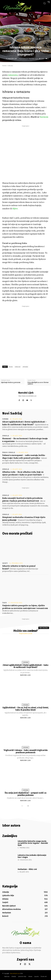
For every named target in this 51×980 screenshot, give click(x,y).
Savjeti (5, 563)
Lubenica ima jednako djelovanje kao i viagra (32, 856)
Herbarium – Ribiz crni (27, 869)
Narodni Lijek (12, 59)
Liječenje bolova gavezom (11, 382)
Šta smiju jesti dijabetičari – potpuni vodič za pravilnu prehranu (25, 794)
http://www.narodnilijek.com (27, 396)
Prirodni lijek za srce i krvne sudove (38, 383)
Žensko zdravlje (9, 452)
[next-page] (28, 806)
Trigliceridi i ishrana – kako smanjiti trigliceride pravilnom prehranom (26, 751)
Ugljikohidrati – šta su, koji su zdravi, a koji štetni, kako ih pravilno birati (26, 709)
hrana (11, 367)
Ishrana (25, 39)
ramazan (18, 367)
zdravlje (25, 367)
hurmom (44, 117)
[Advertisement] (25, 153)
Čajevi (5, 603)
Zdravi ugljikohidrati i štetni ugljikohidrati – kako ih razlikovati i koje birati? (26, 666)
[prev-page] (22, 806)
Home (4, 66)
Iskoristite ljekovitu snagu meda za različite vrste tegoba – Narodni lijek (33, 843)
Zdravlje (6, 436)
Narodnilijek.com (15, 974)
